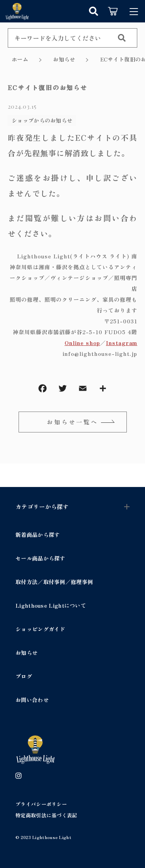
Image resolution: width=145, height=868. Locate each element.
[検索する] (122, 38)
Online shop (82, 343)
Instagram (122, 343)
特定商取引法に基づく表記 (46, 815)
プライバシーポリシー (41, 804)
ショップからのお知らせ (42, 120)
